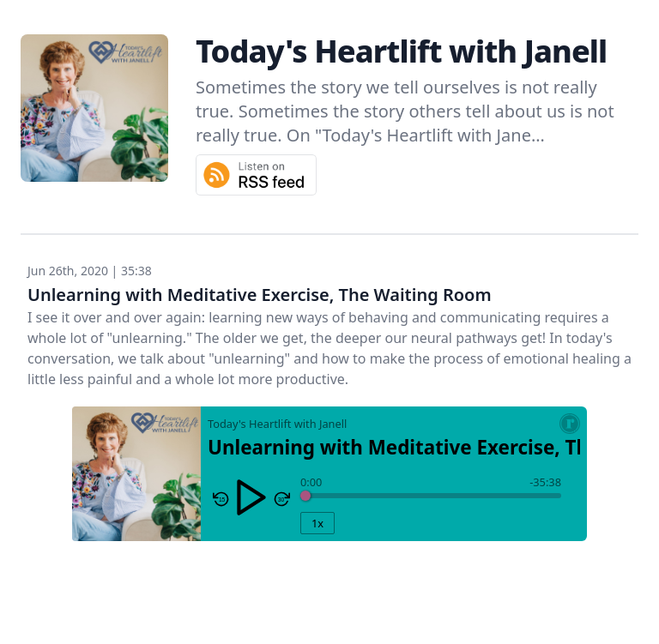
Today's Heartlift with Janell (401, 51)
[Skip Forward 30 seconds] (281, 499)
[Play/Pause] (251, 497)
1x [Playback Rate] (317, 523)
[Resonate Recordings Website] (570, 424)
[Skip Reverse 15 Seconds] (221, 499)
